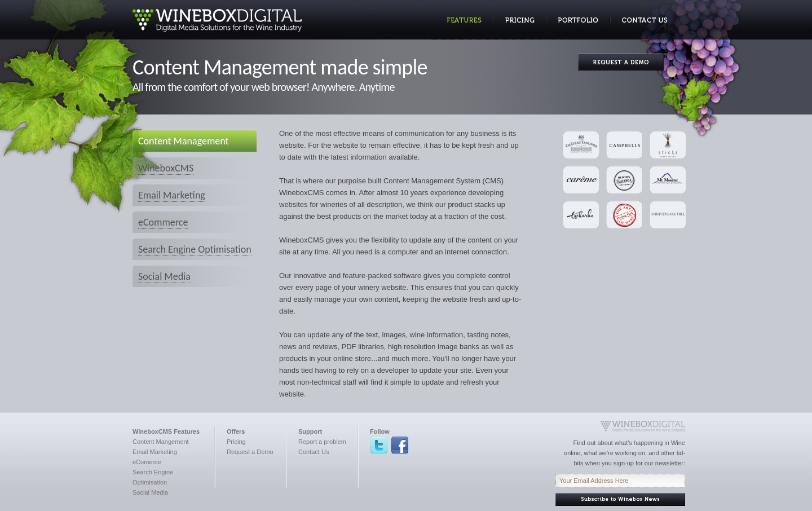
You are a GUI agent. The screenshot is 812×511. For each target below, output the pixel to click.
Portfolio (578, 20)
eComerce (147, 462)
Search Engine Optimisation (195, 249)
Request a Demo (250, 452)
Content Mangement (161, 442)
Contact (639, 20)
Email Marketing (172, 195)
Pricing (520, 20)
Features (462, 20)
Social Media (164, 276)
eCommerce (163, 222)
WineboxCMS (166, 168)
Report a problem (322, 442)
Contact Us (314, 452)
